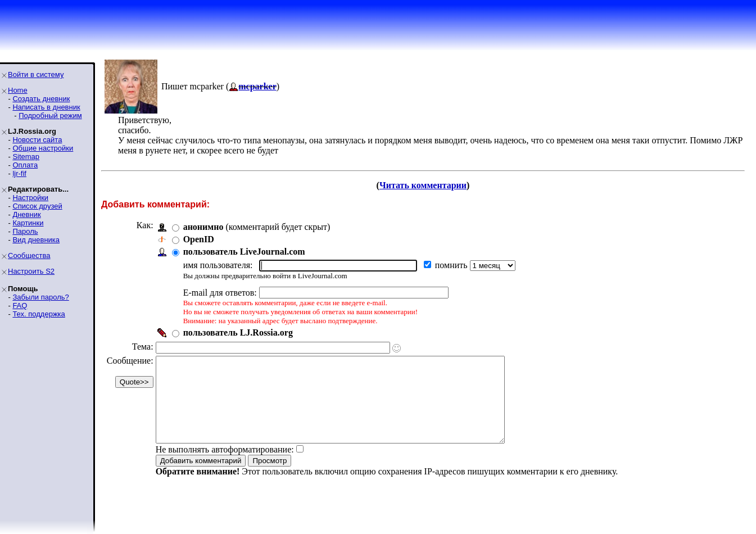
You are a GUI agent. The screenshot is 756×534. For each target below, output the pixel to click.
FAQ (20, 306)
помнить (452, 265)
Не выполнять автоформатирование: (225, 466)
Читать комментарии (423, 185)
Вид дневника (36, 240)
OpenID (199, 239)
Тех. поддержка (39, 314)
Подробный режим (50, 116)
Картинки (28, 223)
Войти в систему (36, 74)
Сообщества (29, 255)
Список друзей (37, 206)
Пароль (25, 231)
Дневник (26, 214)
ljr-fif (19, 173)
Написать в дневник (46, 107)
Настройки (30, 198)
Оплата (25, 165)
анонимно (203, 227)
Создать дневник (41, 99)
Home (18, 90)
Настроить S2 (31, 271)
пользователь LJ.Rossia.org (238, 332)
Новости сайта (37, 140)
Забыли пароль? (40, 297)
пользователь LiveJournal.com (244, 252)
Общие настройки (43, 148)
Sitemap (26, 157)
